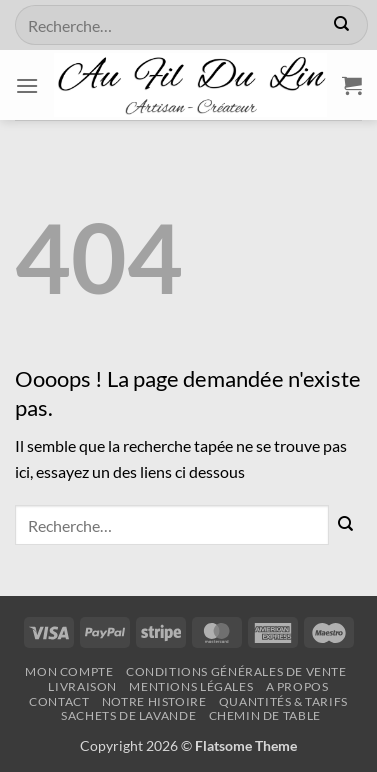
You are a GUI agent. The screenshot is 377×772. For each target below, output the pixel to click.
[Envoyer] (341, 25)
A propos (297, 686)
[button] (27, 85)
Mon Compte (69, 671)
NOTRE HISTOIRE (154, 701)
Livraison (82, 686)
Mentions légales (191, 686)
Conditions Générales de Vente (236, 671)
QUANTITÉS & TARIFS (283, 701)
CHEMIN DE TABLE (265, 715)
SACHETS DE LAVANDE (128, 715)
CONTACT (59, 701)
